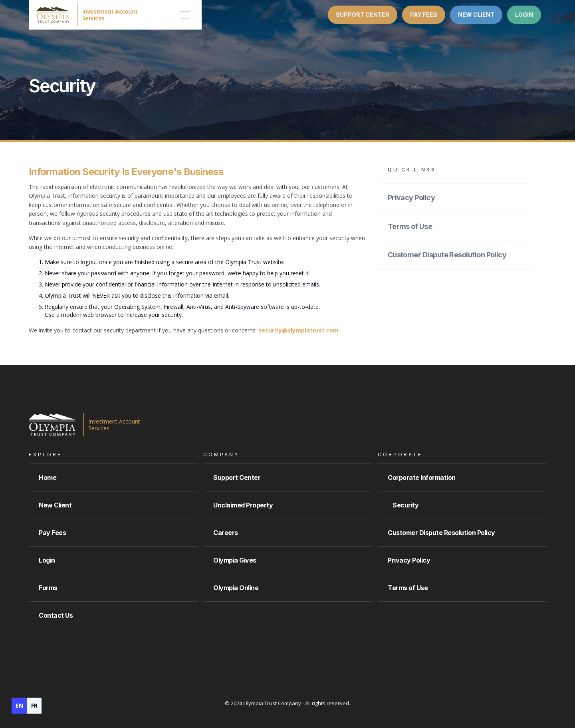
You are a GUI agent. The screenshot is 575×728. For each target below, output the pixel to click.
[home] (85, 15)
